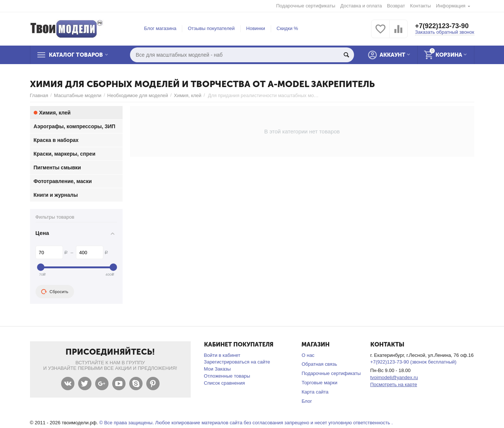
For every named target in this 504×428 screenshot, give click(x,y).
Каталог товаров (76, 55)
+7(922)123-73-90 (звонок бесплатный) (413, 362)
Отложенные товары (227, 376)
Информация (451, 6)
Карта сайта (315, 392)
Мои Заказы (218, 369)
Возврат (396, 6)
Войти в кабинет (222, 355)
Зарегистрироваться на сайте (237, 362)
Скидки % (287, 28)
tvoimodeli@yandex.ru (394, 377)
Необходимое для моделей (138, 95)
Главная (39, 95)
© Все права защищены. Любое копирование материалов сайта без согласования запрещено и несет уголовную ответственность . (246, 423)
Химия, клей (187, 95)
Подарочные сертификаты (306, 6)
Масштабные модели (78, 95)
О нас (308, 355)
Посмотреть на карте (394, 384)
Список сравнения (225, 383)
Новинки (256, 28)
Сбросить (55, 292)
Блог (307, 401)
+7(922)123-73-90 (442, 26)
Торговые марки (319, 383)
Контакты (420, 6)
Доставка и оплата (361, 6)
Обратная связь (319, 364)
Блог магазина (160, 28)
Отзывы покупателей (211, 28)
